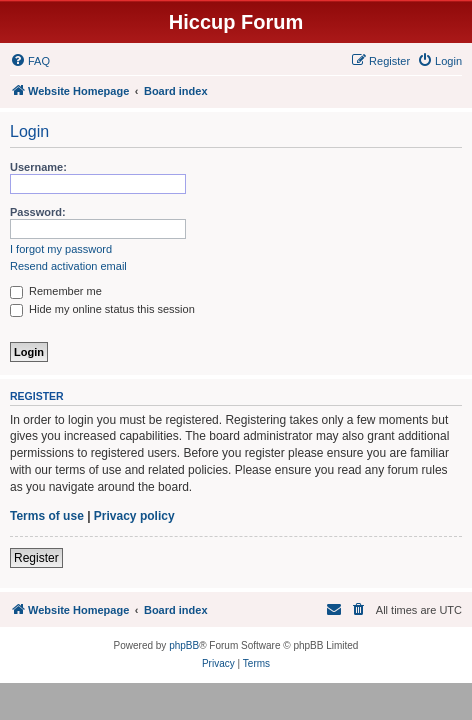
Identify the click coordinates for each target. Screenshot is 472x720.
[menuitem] (30, 61)
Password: (38, 212)
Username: (38, 167)
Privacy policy (134, 516)
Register (36, 558)
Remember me (56, 291)
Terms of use (47, 516)
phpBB (184, 645)
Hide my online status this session (102, 309)
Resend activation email (68, 266)
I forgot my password (61, 249)
